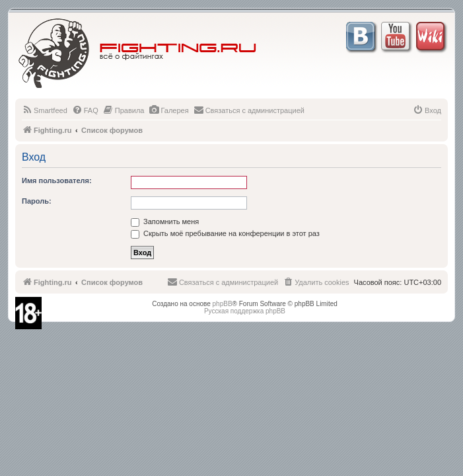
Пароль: (37, 201)
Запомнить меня (165, 221)
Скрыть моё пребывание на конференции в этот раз (225, 233)
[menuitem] (45, 110)
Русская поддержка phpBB (245, 311)
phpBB (223, 304)
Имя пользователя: (57, 180)
